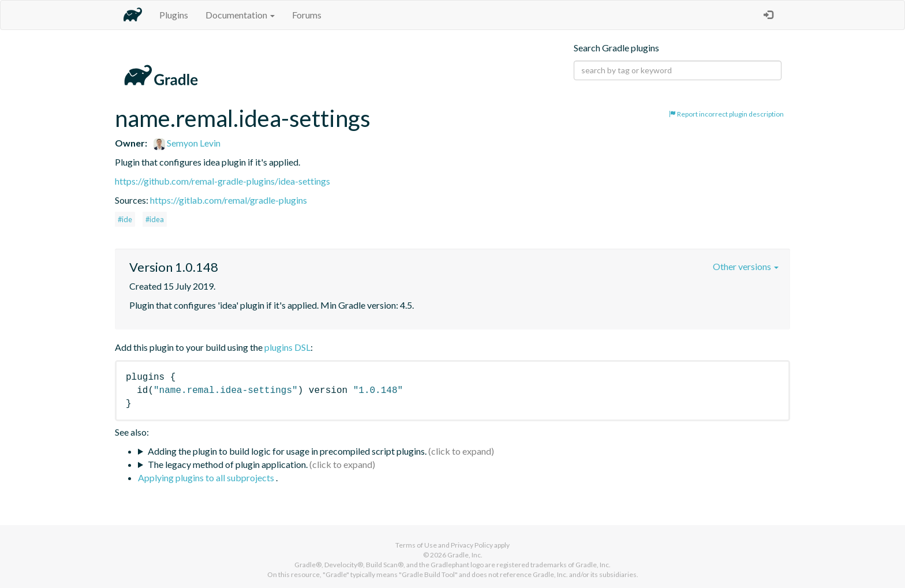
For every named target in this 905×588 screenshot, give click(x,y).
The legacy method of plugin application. (228, 464)
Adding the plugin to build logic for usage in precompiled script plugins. (287, 451)
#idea (155, 219)
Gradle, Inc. (465, 555)
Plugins (174, 15)
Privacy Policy (472, 545)
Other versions (746, 266)
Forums (307, 15)
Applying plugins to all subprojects (207, 477)
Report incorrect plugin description (726, 114)
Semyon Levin (187, 143)
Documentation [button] (240, 15)
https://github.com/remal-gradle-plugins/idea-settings (222, 181)
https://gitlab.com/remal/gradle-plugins (229, 200)
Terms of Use (416, 545)
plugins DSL (287, 347)
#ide (125, 219)
